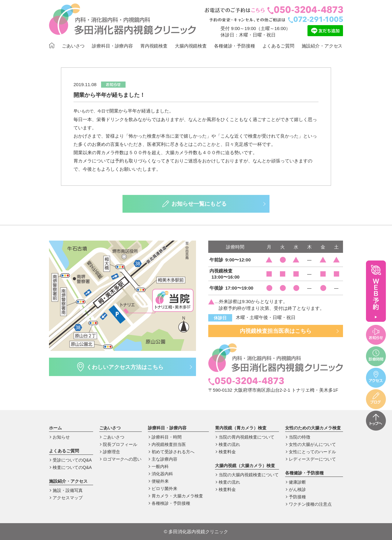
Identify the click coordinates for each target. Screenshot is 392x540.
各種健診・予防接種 (235, 46)
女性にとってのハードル (312, 452)
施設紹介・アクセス (322, 46)
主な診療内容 (164, 459)
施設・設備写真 (68, 490)
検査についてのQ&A (72, 467)
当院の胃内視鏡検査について (247, 437)
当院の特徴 (300, 437)
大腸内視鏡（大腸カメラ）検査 (245, 466)
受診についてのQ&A (72, 460)
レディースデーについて (312, 459)
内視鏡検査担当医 (169, 444)
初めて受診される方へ (173, 452)
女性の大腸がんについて (312, 444)
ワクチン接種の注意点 (310, 504)
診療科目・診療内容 (112, 46)
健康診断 (297, 482)
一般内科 (160, 466)
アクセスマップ (68, 498)
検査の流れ (229, 444)
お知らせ (61, 437)
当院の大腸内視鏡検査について (249, 475)
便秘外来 (160, 481)
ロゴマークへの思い (122, 459)
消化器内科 (162, 474)
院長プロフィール (120, 444)
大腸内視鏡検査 (191, 46)
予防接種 (297, 497)
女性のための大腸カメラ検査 (313, 428)
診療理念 (111, 452)
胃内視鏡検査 (154, 46)
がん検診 (297, 489)
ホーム (55, 428)
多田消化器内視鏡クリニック (196, 532)
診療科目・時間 (167, 437)
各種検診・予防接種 (171, 503)
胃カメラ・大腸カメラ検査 (177, 496)
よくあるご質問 (278, 46)
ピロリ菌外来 (164, 489)
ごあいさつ (73, 46)
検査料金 (227, 452)
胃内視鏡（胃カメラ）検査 (241, 428)
